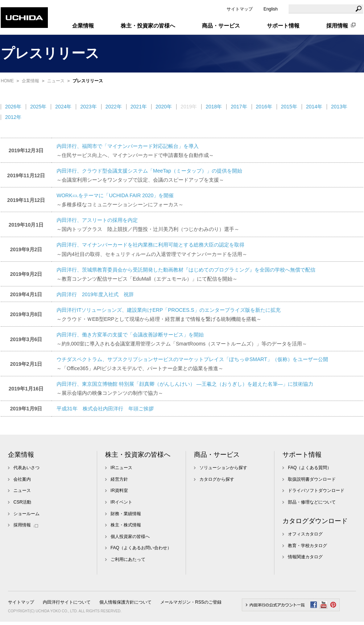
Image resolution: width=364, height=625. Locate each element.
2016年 (264, 107)
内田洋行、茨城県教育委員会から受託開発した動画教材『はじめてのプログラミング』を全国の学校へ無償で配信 (186, 270)
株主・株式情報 (126, 525)
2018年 (214, 107)
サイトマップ (240, 9)
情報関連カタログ (305, 557)
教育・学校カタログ (307, 546)
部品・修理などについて (312, 502)
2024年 (63, 107)
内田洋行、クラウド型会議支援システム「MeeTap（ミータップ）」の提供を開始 (149, 171)
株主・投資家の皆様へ (138, 455)
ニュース (56, 81)
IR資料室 (119, 491)
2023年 (88, 107)
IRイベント (121, 502)
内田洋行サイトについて (67, 602)
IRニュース (121, 468)
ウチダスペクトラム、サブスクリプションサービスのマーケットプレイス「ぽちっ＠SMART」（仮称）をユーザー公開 (192, 359)
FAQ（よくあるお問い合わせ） (141, 548)
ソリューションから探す (223, 468)
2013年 (339, 107)
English (271, 9)
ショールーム (26, 514)
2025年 (38, 107)
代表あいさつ (26, 468)
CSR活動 (22, 502)
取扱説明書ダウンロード (312, 479)
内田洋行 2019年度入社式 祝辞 (95, 294)
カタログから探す (217, 479)
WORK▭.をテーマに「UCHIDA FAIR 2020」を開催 (115, 195)
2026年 (13, 107)
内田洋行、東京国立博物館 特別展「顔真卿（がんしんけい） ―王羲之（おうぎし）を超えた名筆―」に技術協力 (185, 384)
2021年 (139, 107)
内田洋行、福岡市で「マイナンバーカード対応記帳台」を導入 (128, 146)
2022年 (114, 107)
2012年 (13, 117)
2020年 (164, 107)
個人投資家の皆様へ (130, 537)
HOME (7, 81)
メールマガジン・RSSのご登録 (191, 602)
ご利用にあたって (128, 559)
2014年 (314, 107)
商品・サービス (217, 455)
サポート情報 (302, 455)
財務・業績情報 (126, 514)
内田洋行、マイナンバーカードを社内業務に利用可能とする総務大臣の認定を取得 (150, 245)
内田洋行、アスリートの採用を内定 (97, 220)
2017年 (239, 107)
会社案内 (22, 479)
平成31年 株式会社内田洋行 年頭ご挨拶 (105, 409)
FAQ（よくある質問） (310, 468)
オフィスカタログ (305, 534)
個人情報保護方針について (125, 602)
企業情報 (30, 81)
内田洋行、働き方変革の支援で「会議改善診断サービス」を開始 (130, 335)
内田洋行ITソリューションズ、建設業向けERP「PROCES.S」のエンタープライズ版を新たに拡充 (169, 310)
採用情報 (337, 26)
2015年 (289, 107)
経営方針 (119, 479)
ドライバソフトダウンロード (316, 491)
